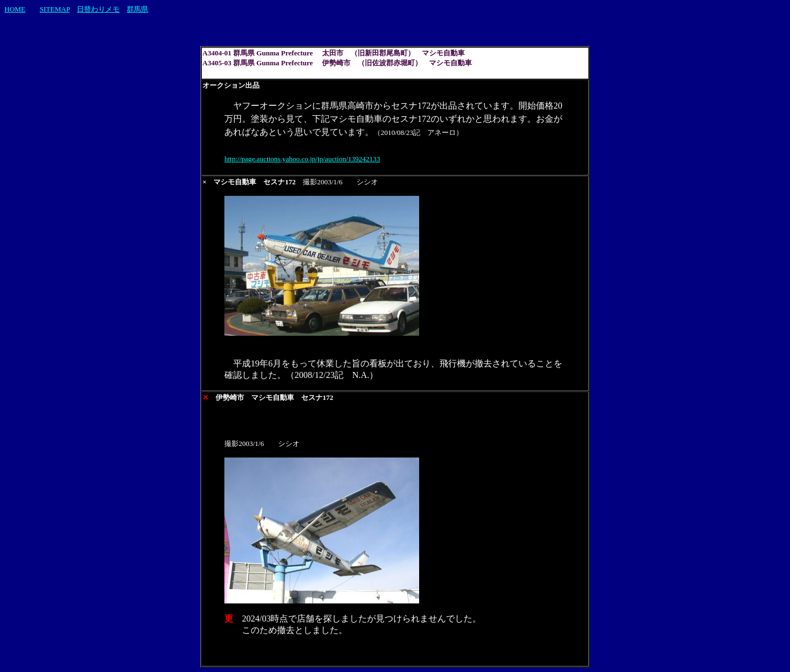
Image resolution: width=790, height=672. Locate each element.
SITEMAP (55, 9)
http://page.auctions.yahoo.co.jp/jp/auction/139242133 (302, 159)
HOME (15, 9)
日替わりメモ (98, 9)
